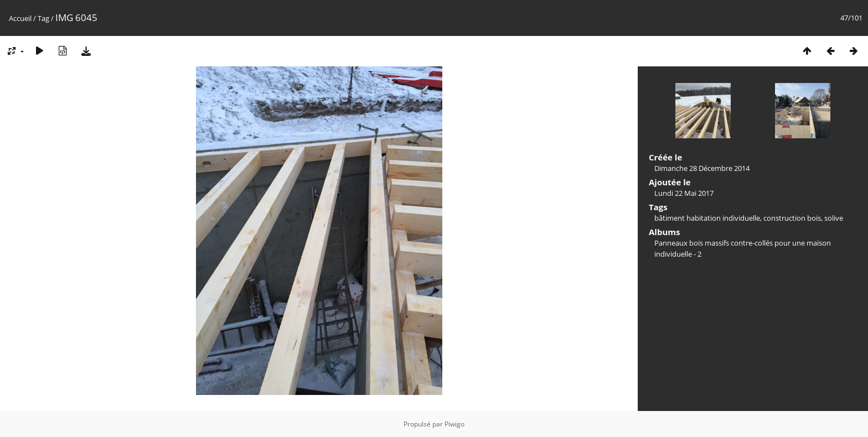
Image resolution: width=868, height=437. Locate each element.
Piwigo (454, 424)
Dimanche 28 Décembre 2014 (702, 168)
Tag (43, 18)
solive (834, 218)
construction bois (792, 218)
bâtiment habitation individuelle (707, 218)
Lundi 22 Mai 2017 (684, 193)
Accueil (20, 18)
